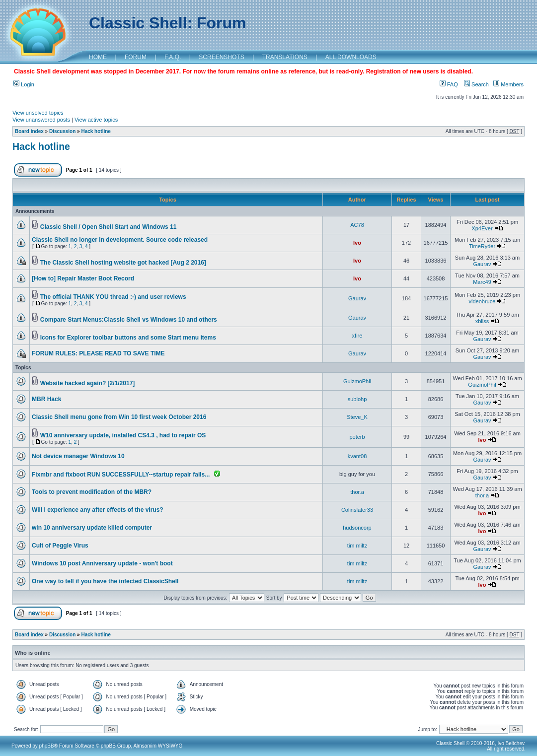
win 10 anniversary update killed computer (92, 528)
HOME (98, 57)
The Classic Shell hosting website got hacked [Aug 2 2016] (123, 263)
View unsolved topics (38, 113)
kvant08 (357, 456)
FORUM (136, 57)
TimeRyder (482, 246)
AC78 (357, 225)
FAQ (449, 84)
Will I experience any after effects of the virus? (98, 510)
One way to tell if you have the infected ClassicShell (105, 581)
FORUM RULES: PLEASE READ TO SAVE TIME (98, 353)
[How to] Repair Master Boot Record (83, 278)
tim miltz (357, 546)
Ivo (357, 243)
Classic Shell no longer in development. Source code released (120, 240)
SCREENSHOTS (221, 57)
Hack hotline (96, 131)
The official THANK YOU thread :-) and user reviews (113, 297)
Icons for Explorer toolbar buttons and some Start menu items (128, 338)
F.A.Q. (173, 57)
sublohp (357, 399)
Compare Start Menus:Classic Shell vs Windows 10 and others (129, 320)
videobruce (482, 301)
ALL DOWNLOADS (351, 57)
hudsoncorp (357, 528)
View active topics (96, 120)
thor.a (357, 492)
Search (476, 84)
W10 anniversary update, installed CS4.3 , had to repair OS (123, 435)
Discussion (62, 131)
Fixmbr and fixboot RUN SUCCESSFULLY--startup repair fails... (121, 475)
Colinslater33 (357, 510)
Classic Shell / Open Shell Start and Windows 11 (109, 227)
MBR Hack (46, 399)
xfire (357, 336)
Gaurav (482, 264)
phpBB (47, 746)
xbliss (482, 321)
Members (508, 84)
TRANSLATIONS (285, 57)
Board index (29, 131)
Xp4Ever (482, 228)
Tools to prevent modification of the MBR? (92, 492)
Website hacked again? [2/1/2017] (88, 383)
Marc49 (482, 282)
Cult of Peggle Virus (60, 546)
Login (24, 84)
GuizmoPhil (357, 381)
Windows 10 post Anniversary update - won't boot (102, 563)
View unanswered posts (41, 120)
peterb (357, 437)
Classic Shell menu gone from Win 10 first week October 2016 (119, 417)
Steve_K (357, 417)
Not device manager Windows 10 (78, 456)
